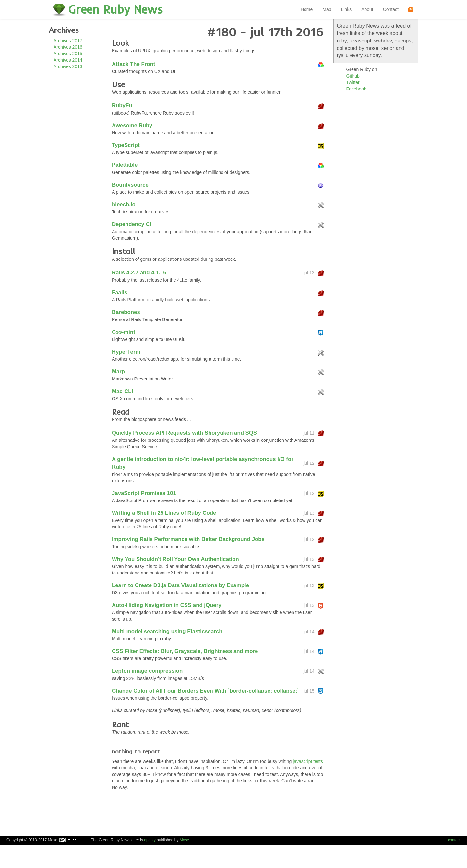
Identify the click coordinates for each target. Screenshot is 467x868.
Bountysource (130, 185)
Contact (391, 9)
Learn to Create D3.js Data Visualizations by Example (180, 585)
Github (353, 76)
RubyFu (122, 106)
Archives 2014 (68, 60)
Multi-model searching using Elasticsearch (167, 631)
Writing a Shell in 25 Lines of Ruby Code (164, 513)
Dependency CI (132, 224)
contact (454, 840)
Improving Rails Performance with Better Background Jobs (188, 539)
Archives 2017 (68, 41)
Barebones (126, 312)
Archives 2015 (68, 54)
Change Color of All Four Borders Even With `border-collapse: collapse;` (205, 691)
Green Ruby (115, 9)
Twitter (353, 82)
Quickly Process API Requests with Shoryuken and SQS (184, 433)
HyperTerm (126, 352)
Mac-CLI (122, 391)
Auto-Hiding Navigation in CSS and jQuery (167, 605)
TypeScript (126, 145)
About (367, 9)
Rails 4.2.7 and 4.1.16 (139, 273)
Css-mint (124, 332)
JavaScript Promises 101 (144, 493)
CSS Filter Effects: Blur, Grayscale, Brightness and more (185, 651)
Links (346, 9)
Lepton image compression (147, 671)
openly (150, 840)
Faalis (120, 292)
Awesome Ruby (132, 125)
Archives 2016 (68, 47)
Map (327, 9)
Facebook (356, 89)
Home (307, 9)
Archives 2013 (68, 66)
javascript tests (308, 761)
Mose (184, 840)
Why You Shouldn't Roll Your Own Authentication (175, 559)
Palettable (125, 165)
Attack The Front (133, 64)
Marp (118, 372)
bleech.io (124, 205)
